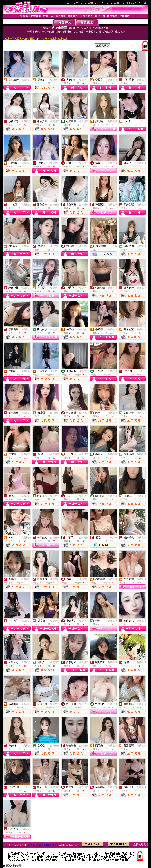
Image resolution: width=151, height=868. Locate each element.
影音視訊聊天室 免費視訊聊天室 (43, 845)
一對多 (114, 246)
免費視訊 (26, 80)
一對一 (142, 121)
